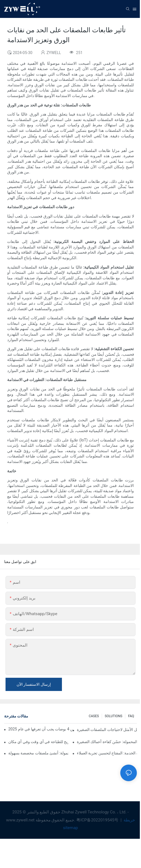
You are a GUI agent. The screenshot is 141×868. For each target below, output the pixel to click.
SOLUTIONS (114, 716)
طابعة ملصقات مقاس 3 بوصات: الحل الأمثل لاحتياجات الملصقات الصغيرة (107, 730)
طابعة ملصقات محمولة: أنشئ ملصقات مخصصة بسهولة (38, 753)
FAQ (131, 716)
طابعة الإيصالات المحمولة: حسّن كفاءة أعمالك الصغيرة (107, 742)
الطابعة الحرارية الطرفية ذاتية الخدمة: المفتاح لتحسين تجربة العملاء (107, 753)
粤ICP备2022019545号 (98, 820)
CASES (94, 716)
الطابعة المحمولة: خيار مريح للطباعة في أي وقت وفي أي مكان (38, 742)
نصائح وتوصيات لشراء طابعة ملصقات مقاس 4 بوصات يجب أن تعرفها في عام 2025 (40, 729)
